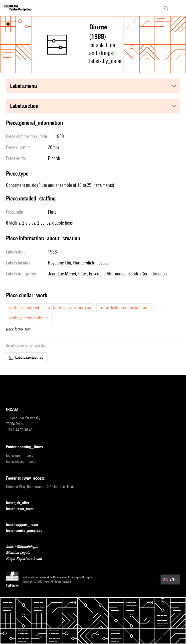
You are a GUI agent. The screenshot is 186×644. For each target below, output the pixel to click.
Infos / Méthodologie (25, 547)
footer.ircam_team (23, 509)
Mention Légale (21, 553)
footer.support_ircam (25, 525)
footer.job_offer (21, 503)
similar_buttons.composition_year (124, 307)
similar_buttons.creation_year (69, 307)
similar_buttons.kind (24, 307)
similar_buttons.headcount (29, 318)
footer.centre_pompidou (27, 531)
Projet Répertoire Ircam (27, 559)
